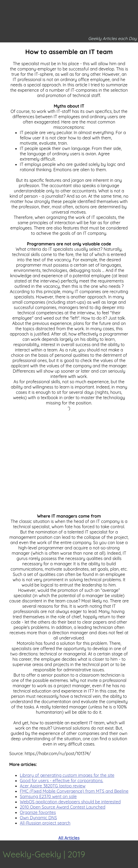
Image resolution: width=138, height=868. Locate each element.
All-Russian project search (45, 823)
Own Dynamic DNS (38, 818)
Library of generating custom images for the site (67, 775)
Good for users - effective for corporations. (61, 781)
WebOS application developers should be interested (70, 802)
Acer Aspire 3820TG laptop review (53, 786)
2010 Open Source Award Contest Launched (63, 807)
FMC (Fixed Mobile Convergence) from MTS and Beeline (74, 791)
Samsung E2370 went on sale (48, 796)
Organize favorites (38, 812)
